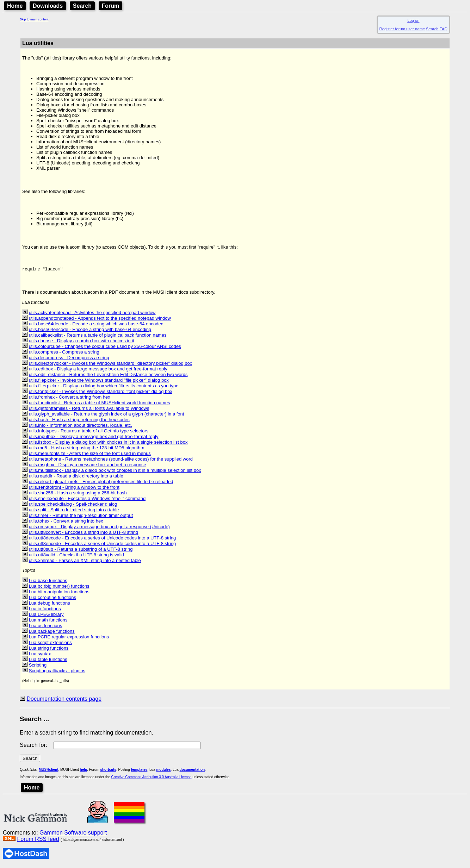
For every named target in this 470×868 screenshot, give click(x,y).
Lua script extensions (50, 645)
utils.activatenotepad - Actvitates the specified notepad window (92, 315)
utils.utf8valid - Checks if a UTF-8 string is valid (76, 557)
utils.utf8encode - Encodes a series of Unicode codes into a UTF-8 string (103, 546)
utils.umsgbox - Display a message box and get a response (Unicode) (99, 529)
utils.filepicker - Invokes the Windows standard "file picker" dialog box (99, 382)
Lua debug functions (50, 605)
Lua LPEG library (46, 616)
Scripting (38, 667)
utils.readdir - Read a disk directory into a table (76, 478)
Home (15, 6)
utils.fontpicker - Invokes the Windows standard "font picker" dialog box (101, 394)
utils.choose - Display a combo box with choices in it (82, 343)
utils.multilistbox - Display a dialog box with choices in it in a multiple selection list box (115, 472)
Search (82, 6)
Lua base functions (48, 583)
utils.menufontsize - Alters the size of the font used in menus (90, 455)
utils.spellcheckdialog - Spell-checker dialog (73, 506)
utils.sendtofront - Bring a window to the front (74, 489)
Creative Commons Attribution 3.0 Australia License (151, 779)
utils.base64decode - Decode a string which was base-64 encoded (96, 326)
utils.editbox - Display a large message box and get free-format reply (98, 371)
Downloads (48, 6)
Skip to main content (34, 19)
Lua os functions (46, 628)
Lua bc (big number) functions (59, 588)
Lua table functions (48, 661)
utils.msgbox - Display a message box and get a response (88, 467)
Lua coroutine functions (52, 600)
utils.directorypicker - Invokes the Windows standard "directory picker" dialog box (111, 365)
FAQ (444, 29)
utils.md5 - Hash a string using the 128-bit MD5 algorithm (87, 450)
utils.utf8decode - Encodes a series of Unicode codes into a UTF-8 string (103, 540)
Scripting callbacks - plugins (57, 673)
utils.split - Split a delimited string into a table (74, 512)
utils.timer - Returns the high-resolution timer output (81, 517)
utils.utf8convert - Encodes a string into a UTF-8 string (84, 534)
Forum (111, 6)
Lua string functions (49, 650)
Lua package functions (52, 633)
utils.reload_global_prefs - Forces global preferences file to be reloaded (101, 484)
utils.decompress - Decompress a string (69, 360)
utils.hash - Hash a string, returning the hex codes (79, 422)
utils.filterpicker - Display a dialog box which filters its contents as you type (104, 388)
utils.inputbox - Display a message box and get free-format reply (94, 439)
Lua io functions (45, 611)
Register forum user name (402, 29)
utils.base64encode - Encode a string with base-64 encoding (90, 332)
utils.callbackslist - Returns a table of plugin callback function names (98, 337)
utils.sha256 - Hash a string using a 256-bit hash (78, 495)
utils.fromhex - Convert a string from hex (70, 399)
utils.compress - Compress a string (64, 354)
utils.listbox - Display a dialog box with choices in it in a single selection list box (108, 444)
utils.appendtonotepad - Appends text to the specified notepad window (100, 320)
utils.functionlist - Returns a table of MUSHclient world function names (100, 405)
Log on (413, 20)
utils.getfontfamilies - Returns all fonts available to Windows (89, 410)
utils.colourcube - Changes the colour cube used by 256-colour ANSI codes (105, 348)
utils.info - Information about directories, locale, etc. (81, 427)
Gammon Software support (73, 835)
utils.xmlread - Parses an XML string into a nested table (85, 563)
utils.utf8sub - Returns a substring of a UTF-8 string (81, 551)
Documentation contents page (64, 701)
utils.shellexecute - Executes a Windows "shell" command (87, 501)
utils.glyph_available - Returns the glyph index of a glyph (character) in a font (107, 416)
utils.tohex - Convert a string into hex (66, 523)
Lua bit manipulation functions (59, 594)
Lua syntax (40, 656)
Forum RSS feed (38, 841)
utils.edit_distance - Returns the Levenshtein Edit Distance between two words (108, 377)
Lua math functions (48, 622)
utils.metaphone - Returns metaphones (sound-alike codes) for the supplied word (111, 461)
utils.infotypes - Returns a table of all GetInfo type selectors (89, 433)
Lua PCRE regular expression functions (69, 639)
